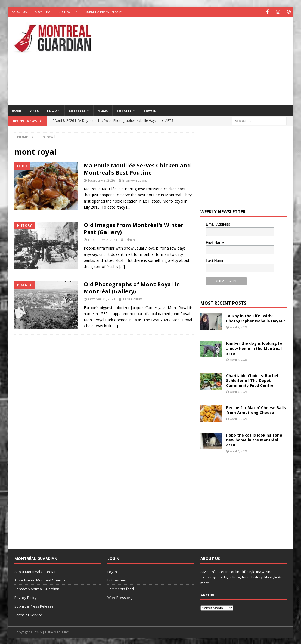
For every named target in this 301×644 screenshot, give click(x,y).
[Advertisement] (203, 60)
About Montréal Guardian (35, 571)
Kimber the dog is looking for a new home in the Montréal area (255, 348)
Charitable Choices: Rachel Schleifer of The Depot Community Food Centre (252, 380)
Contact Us (68, 12)
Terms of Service (28, 614)
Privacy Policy (26, 597)
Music (103, 110)
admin (130, 239)
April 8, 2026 (239, 327)
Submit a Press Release (103, 12)
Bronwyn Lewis (135, 180)
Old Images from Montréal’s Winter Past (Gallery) (134, 228)
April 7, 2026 (239, 359)
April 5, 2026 (239, 419)
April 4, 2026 (239, 451)
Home (17, 110)
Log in (112, 571)
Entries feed (117, 580)
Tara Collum (132, 298)
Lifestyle (77, 110)
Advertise (43, 12)
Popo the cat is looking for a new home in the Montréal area (254, 439)
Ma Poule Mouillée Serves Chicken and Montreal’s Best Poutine (137, 169)
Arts (34, 110)
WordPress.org (120, 597)
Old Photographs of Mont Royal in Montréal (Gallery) (132, 287)
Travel (150, 110)
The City (124, 110)
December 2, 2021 (103, 239)
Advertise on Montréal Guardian (41, 580)
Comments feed (121, 589)
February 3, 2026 (102, 180)
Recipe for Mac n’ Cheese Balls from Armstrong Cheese (256, 410)
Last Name (215, 260)
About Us (19, 12)
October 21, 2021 (102, 298)
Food (52, 110)
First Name (215, 242)
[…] (129, 207)
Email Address (218, 224)
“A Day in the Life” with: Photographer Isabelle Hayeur (256, 318)
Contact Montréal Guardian (37, 589)
